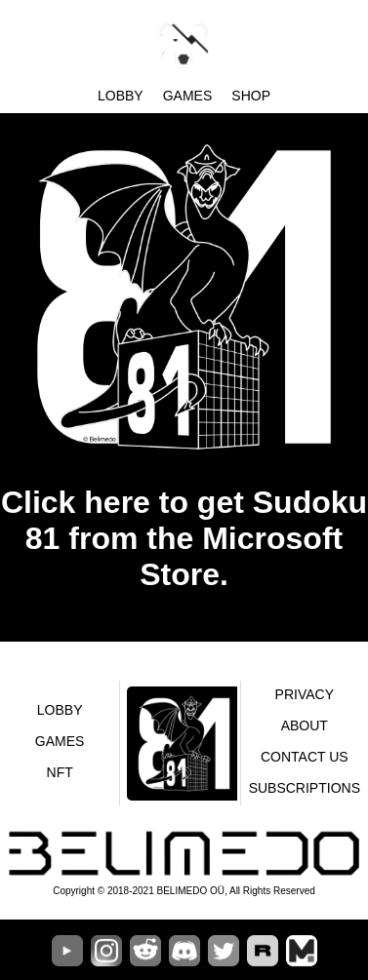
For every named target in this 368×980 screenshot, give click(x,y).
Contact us (305, 757)
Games (188, 96)
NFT (60, 772)
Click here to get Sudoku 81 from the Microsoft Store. (184, 538)
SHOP (251, 96)
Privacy (305, 694)
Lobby (121, 96)
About (305, 725)
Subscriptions (305, 788)
